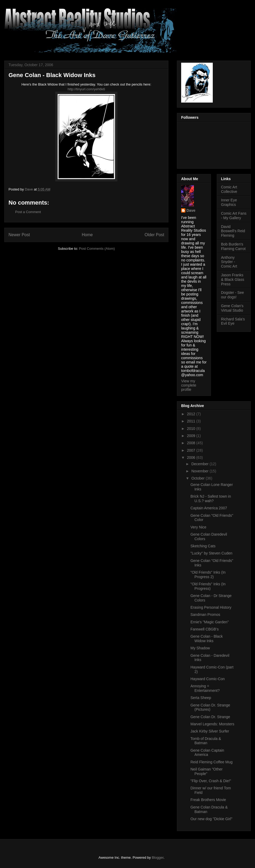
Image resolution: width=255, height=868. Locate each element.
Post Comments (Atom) (97, 249)
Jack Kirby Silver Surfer (210, 731)
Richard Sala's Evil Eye (233, 321)
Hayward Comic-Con (208, 679)
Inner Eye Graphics (229, 202)
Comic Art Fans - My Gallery (234, 216)
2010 (192, 429)
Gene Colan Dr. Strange (210, 717)
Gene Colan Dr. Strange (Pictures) (210, 707)
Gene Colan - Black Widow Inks (207, 639)
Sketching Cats (203, 546)
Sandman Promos (205, 615)
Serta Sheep (201, 698)
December (200, 464)
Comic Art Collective (229, 189)
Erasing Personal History (211, 607)
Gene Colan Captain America (207, 753)
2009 (192, 436)
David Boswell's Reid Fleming (233, 231)
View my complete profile (189, 385)
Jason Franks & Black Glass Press (233, 280)
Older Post (154, 235)
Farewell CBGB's (205, 629)
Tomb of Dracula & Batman (206, 741)
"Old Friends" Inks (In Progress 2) (208, 575)
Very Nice (198, 527)
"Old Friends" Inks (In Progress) (208, 586)
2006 (192, 458)
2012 (192, 414)
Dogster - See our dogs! (232, 295)
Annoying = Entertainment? (205, 688)
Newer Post (19, 235)
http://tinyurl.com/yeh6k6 (86, 89)
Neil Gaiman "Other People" (207, 771)
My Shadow (200, 648)
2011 (192, 421)
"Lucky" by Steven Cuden (211, 553)
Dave (191, 210)
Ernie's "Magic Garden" (210, 622)
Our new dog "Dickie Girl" (211, 819)
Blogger (158, 858)
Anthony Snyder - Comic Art (229, 262)
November (200, 471)
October (198, 478)
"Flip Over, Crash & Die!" (211, 781)
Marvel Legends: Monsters (212, 724)
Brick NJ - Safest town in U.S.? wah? (211, 499)
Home (87, 235)
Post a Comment (28, 212)
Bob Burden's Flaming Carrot (233, 246)
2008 (192, 443)
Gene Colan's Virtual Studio (232, 308)
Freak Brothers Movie (208, 800)
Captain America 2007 (209, 508)
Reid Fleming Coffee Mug (211, 762)
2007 (192, 450)
